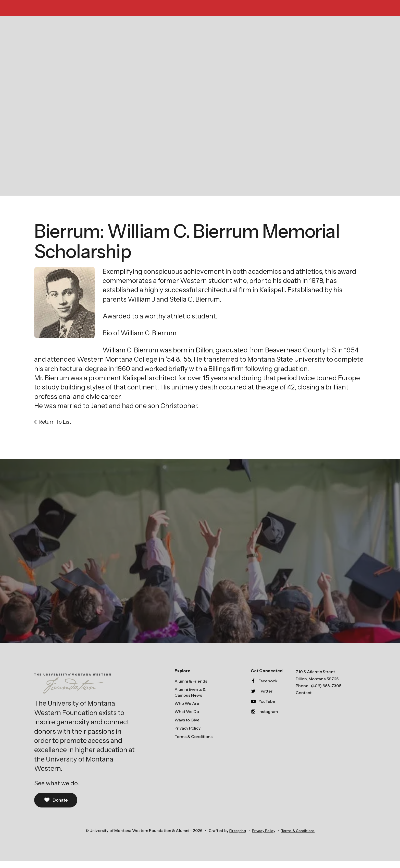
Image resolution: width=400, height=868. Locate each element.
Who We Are (187, 709)
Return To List (55, 427)
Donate (57, 806)
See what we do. (59, 789)
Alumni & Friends (191, 687)
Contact (304, 699)
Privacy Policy (187, 734)
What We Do (187, 718)
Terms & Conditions (193, 743)
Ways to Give (187, 726)
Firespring (234, 837)
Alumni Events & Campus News (190, 698)
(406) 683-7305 (326, 692)
